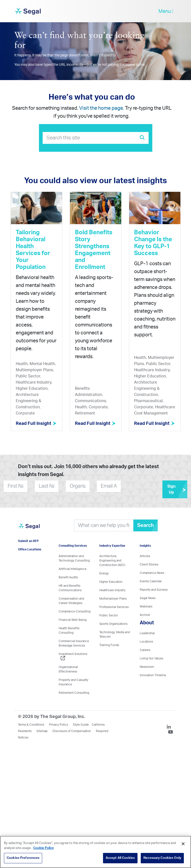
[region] (95, 852)
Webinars (146, 607)
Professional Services (114, 607)
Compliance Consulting (75, 611)
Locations (146, 642)
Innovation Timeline (153, 675)
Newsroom (147, 667)
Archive (145, 615)
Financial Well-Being (73, 620)
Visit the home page (101, 108)
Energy (104, 573)
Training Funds (109, 645)
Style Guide (81, 725)
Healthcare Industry (112, 590)
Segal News (148, 598)
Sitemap (42, 731)
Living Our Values (151, 658)
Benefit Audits (68, 577)
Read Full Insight (36, 424)
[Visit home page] (29, 529)
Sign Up (177, 489)
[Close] (183, 844)
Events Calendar (151, 581)
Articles (145, 556)
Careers (145, 650)
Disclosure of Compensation (72, 731)
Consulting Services (73, 546)
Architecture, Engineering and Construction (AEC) (112, 561)
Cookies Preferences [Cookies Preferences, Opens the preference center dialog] (23, 858)
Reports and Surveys (154, 590)
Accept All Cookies (120, 858)
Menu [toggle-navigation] (166, 11)
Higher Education (111, 582)
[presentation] (151, 486)
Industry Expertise (112, 546)
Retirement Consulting (74, 693)
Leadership (147, 633)
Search (146, 525)
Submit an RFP (28, 541)
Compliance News (152, 573)
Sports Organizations (113, 624)
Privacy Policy (59, 725)
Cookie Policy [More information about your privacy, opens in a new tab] (43, 848)
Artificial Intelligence (73, 569)
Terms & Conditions (31, 725)
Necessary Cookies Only (162, 858)
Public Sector (109, 615)
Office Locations (30, 549)
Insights (145, 546)
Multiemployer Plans (113, 599)
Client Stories (149, 564)
